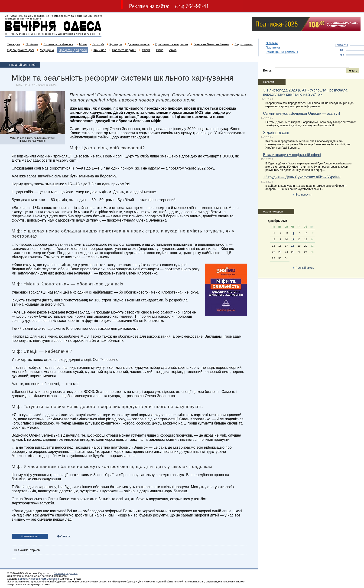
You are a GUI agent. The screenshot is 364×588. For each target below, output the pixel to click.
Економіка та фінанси (58, 44)
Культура (116, 44)
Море (83, 44)
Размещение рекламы (282, 52)
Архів (173, 50)
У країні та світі (276, 132)
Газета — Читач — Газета (211, 44)
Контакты (341, 45)
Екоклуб (98, 44)
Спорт (146, 50)
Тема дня (13, 44)
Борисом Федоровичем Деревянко (39, 579)
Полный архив (305, 268)
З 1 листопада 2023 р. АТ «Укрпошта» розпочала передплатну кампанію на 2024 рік (305, 92)
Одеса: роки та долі (20, 50)
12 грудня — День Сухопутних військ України (302, 177)
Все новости (303, 195)
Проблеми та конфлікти (172, 44)
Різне (160, 50)
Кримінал (100, 50)
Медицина (47, 50)
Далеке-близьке (139, 44)
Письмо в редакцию (66, 573)
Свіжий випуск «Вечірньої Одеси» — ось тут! (302, 113)
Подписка (273, 47)
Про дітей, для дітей (73, 50)
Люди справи (243, 44)
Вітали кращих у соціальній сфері (292, 155)
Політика (32, 44)
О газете (272, 43)
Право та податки (124, 50)
